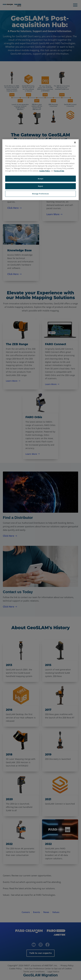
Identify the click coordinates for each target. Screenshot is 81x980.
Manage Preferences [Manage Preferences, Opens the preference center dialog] (40, 194)
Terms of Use (59, 171)
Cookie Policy (45, 171)
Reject (40, 186)
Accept (40, 179)
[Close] (75, 142)
